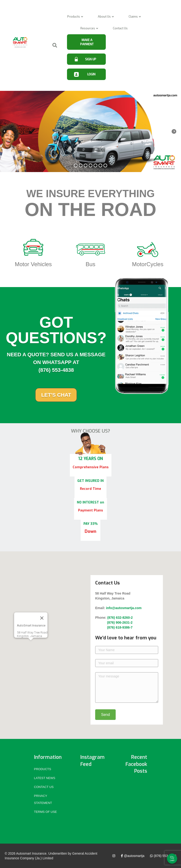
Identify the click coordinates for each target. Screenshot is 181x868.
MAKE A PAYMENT (87, 42)
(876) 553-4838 (163, 856)
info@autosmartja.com (124, 608)
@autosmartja (133, 856)
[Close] (42, 618)
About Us (104, 16)
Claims (133, 16)
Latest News (45, 778)
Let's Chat (56, 395)
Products (74, 16)
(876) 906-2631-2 (114, 622)
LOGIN (91, 74)
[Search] (51, 45)
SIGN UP (91, 59)
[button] (31, 645)
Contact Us (120, 28)
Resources (88, 28)
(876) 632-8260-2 (120, 618)
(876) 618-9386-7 (114, 627)
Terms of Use (46, 812)
